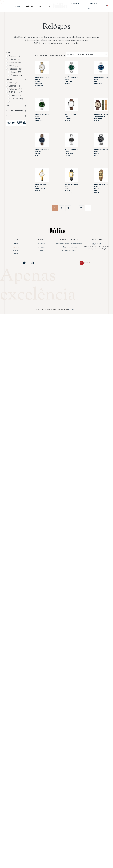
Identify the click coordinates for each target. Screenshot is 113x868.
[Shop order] (87, 54)
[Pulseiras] (7, 62)
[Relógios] (7, 69)
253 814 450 (97, 244)
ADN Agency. (73, 309)
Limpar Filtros (22, 123)
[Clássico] (9, 75)
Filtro (11, 123)
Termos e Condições (69, 250)
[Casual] (9, 72)
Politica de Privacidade (69, 247)
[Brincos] (7, 56)
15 (81, 208)
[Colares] (7, 59)
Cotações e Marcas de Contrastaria (69, 244)
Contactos (92, 4)
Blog (42, 250)
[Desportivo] (9, 102)
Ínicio (17, 6)
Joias (16, 253)
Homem (16, 247)
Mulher (16, 250)
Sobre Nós (75, 4)
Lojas (88, 9)
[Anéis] (7, 66)
